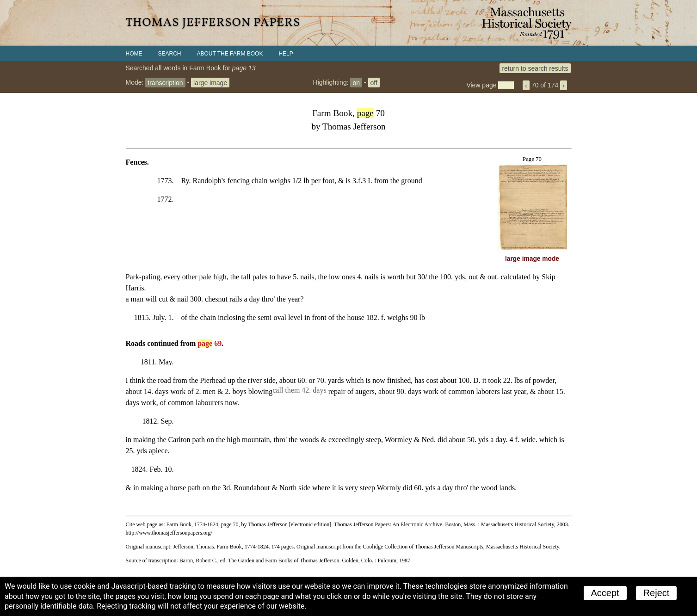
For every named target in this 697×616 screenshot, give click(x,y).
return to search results (535, 68)
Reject (657, 593)
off (374, 82)
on (356, 82)
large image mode (532, 259)
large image (210, 82)
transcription (165, 82)
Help (286, 54)
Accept (605, 593)
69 (210, 343)
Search (170, 54)
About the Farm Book (230, 54)
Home (134, 54)
